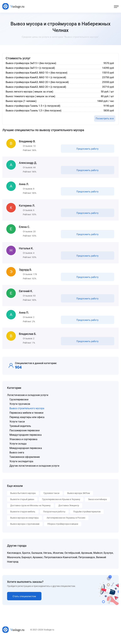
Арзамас (38, 563)
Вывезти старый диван (22, 505)
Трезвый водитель (20, 432)
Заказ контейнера (97, 505)
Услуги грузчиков (20, 409)
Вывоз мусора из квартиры (24, 523)
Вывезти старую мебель (23, 517)
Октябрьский (72, 558)
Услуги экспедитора (21, 467)
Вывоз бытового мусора (23, 499)
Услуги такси (17, 427)
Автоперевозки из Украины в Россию (66, 523)
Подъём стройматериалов (87, 517)
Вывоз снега (17, 458)
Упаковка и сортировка (23, 445)
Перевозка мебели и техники (26, 418)
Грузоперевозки (19, 405)
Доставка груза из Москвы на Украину (30, 511)
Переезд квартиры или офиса (27, 423)
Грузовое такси (51, 499)
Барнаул (27, 563)
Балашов (37, 558)
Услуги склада (18, 449)
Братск (26, 558)
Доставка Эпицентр (69, 511)
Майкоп (98, 558)
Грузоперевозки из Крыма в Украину (61, 505)
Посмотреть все (105, 119)
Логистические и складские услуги (28, 401)
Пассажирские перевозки (24, 436)
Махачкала (14, 563)
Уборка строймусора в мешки (63, 529)
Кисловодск (14, 558)
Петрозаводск (87, 563)
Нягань (48, 558)
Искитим (58, 558)
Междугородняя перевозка (26, 440)
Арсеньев (87, 558)
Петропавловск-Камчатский (61, 563)
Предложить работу (87, 149)
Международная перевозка (26, 454)
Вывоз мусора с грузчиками (25, 529)
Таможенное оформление (25, 462)
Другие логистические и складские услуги (34, 471)
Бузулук (108, 558)
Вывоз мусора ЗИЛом (79, 499)
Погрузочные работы (54, 517)
